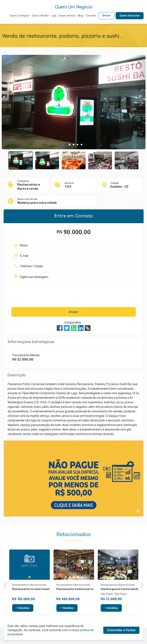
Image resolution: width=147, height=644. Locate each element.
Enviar (73, 312)
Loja (54, 16)
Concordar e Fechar (121, 630)
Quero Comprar (20, 16)
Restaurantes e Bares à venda (29, 597)
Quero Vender (40, 16)
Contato (91, 16)
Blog (80, 16)
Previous (6, 585)
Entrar (106, 16)
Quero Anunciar (130, 16)
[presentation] (74, 299)
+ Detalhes (23, 620)
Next (142, 102)
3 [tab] (73, 145)
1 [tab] (66, 145)
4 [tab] (77, 145)
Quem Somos (67, 16)
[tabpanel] (74, 103)
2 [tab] (70, 145)
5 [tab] (81, 145)
